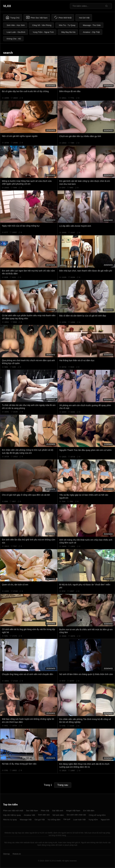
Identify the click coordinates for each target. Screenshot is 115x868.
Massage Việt (26, 820)
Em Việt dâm (89, 811)
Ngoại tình (105, 820)
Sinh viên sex (44, 815)
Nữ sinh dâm (58, 815)
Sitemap (6, 854)
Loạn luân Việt (79, 820)
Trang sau (63, 785)
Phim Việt (45, 811)
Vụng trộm (93, 820)
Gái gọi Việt (40, 820)
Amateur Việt (29, 815)
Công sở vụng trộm (97, 815)
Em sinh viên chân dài (76, 815)
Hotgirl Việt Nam (73, 811)
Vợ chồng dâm (54, 820)
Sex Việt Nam (32, 811)
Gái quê (67, 819)
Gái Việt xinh (58, 811)
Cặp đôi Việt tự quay (12, 815)
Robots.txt (17, 854)
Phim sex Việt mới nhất (13, 811)
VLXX (7, 6)
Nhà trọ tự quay (10, 820)
